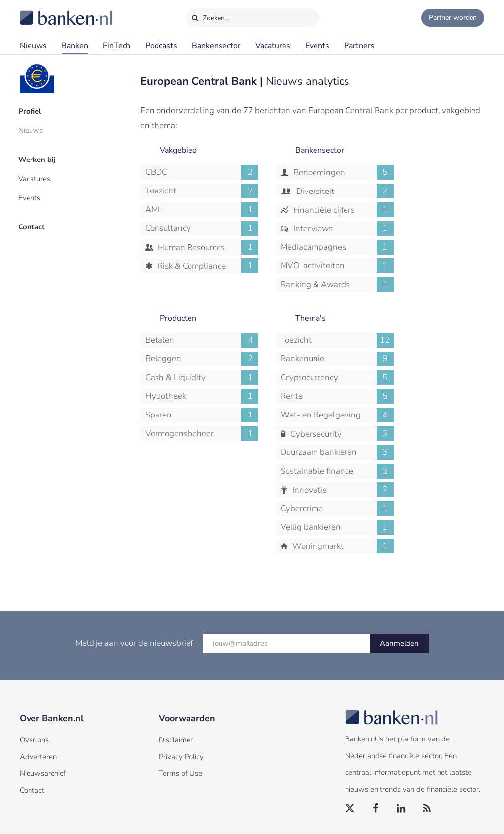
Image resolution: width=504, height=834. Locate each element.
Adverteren (38, 757)
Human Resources (207, 247)
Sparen (202, 415)
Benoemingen (343, 172)
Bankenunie (337, 359)
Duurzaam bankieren (337, 452)
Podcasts (161, 46)
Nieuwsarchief (43, 773)
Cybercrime (337, 509)
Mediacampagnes (337, 247)
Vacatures (273, 46)
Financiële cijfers (343, 210)
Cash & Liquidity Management (202, 378)
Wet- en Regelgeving (337, 415)
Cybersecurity (341, 434)
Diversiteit (344, 191)
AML (202, 210)
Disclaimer (176, 740)
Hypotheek (202, 396)
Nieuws (33, 46)
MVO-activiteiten (337, 266)
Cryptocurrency (337, 378)
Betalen (202, 340)
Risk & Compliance (207, 266)
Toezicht (202, 191)
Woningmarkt (342, 546)
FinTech (117, 46)
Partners (359, 46)
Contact (33, 224)
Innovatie (342, 490)
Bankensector (216, 46)
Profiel (31, 111)
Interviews (343, 228)
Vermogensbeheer (202, 434)
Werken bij (38, 158)
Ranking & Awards (337, 285)
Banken (75, 46)
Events (317, 46)
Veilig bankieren (337, 527)
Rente (337, 396)
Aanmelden (399, 643)
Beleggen (202, 359)
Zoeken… (210, 16)
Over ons (34, 740)
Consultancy (202, 228)
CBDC (202, 172)
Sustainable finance (337, 471)
